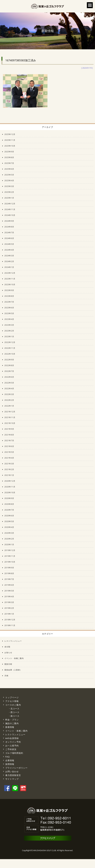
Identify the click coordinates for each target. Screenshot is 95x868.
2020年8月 (9, 504)
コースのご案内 (13, 705)
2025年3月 (9, 186)
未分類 (7, 647)
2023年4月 (9, 319)
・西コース (14, 712)
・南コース (14, 716)
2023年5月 (9, 313)
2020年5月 (9, 521)
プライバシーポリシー (16, 768)
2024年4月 (9, 250)
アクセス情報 (12, 701)
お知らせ (8, 653)
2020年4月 (9, 527)
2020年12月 (10, 481)
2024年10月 (10, 215)
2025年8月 (9, 157)
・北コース (14, 709)
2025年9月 (9, 152)
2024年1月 (9, 267)
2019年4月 (9, 597)
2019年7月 (9, 579)
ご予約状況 (11, 749)
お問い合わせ (12, 771)
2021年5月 (9, 452)
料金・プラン (12, 720)
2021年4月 (9, 458)
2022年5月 (9, 383)
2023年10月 (10, 285)
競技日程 (8, 664)
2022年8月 (9, 365)
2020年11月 (10, 487)
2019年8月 (9, 573)
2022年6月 (9, 377)
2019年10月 (10, 562)
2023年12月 (10, 273)
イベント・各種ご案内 (14, 658)
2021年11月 (10, 417)
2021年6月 (9, 446)
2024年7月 (9, 233)
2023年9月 (9, 290)
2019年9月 (9, 568)
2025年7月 (9, 163)
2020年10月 (10, 493)
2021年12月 (10, 412)
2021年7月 (9, 441)
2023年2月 (9, 331)
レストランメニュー (13, 641)
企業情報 (10, 760)
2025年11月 (10, 140)
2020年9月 (9, 498)
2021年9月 (9, 429)
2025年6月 (9, 169)
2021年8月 (9, 435)
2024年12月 (10, 204)
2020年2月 (9, 539)
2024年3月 (9, 256)
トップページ (12, 697)
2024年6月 (9, 238)
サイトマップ (12, 779)
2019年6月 (9, 585)
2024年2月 (9, 261)
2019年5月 (9, 591)
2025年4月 (9, 181)
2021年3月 (9, 464)
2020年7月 (9, 510)
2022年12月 (10, 342)
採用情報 (10, 764)
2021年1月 (9, 475)
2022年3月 (9, 394)
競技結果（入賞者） (13, 670)
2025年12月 (10, 134)
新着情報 (10, 727)
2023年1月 (9, 337)
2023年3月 (9, 325)
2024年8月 (9, 227)
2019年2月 (9, 608)
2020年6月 (9, 516)
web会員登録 (12, 738)
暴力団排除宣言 (13, 775)
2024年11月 (10, 209)
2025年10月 (10, 146)
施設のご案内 (12, 723)
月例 (6, 676)
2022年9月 (9, 360)
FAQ (8, 757)
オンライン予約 (13, 742)
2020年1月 (9, 545)
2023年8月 (9, 296)
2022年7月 (9, 371)
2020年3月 (9, 533)
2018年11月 (10, 625)
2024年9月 (9, 221)
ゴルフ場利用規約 (14, 753)
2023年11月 (10, 279)
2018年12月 (10, 620)
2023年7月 (9, 302)
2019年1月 (9, 614)
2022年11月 (10, 348)
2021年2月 (9, 469)
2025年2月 (9, 192)
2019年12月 (10, 550)
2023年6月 (9, 308)
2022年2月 (9, 400)
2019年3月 (9, 602)
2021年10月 (10, 423)
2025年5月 (9, 175)
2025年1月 (9, 198)
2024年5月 (9, 244)
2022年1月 (9, 406)
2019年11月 (10, 556)
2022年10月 (10, 354)
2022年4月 (9, 389)
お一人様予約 (12, 746)
